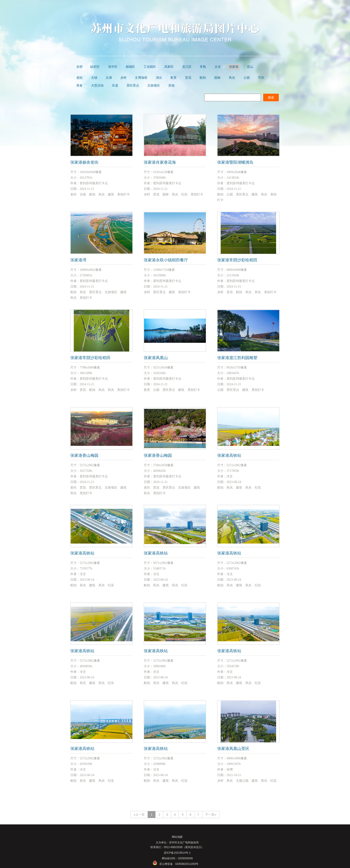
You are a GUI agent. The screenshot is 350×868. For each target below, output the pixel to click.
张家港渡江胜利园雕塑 (237, 358)
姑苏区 (95, 67)
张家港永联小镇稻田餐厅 (166, 260)
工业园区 (150, 67)
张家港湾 (78, 260)
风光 (232, 78)
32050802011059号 (187, 864)
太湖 (109, 78)
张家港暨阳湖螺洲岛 (235, 162)
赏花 (188, 78)
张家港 (234, 67)
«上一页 (139, 815)
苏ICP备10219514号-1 (177, 853)
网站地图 (177, 837)
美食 (79, 86)
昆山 (250, 67)
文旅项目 (154, 86)
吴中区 (113, 67)
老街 (79, 78)
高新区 (169, 67)
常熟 (203, 67)
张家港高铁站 (229, 455)
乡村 (123, 78)
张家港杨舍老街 (84, 162)
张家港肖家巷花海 (160, 162)
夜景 (173, 78)
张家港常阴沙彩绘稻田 (237, 260)
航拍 (203, 78)
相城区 (130, 67)
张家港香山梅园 (84, 455)
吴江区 (187, 67)
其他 (171, 86)
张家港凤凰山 (156, 358)
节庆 (261, 78)
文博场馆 (141, 78)
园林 (217, 78)
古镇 (94, 78)
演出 (159, 78)
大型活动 (97, 86)
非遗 (115, 86)
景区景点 (133, 86)
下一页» (211, 815)
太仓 (218, 67)
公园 (247, 78)
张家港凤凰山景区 (233, 749)
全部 (79, 67)
